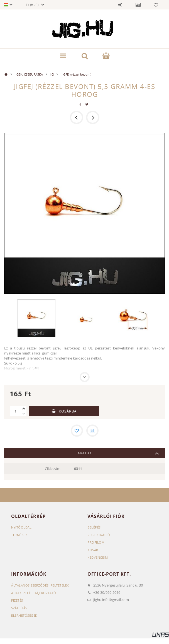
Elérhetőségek (24, 615)
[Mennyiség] (15, 411)
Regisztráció (99, 535)
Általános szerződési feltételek (40, 585)
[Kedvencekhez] (77, 431)
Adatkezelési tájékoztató (34, 593)
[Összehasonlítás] (92, 431)
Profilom (96, 542)
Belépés (120, 5)
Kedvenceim (98, 557)
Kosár (93, 550)
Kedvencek (156, 5)
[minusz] (24, 414)
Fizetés (17, 600)
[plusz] (24, 409)
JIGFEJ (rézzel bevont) (76, 74)
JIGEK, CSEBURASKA (29, 74)
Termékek (19, 535)
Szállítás (19, 608)
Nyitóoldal (21, 527)
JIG (52, 74)
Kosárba (68, 411)
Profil (138, 5)
